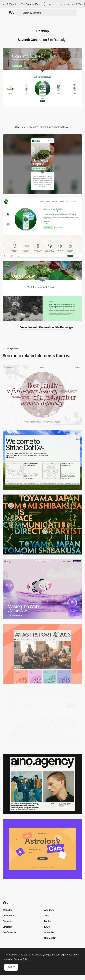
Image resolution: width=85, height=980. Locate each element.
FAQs (47, 927)
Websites (7, 910)
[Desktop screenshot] (42, 395)
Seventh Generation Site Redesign (43, 40)
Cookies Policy (21, 959)
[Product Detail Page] (42, 228)
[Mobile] (42, 164)
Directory (8, 927)
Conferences (9, 932)
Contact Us (50, 938)
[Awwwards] (11, 13)
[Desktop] (42, 460)
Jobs (47, 916)
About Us (49, 932)
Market (48, 921)
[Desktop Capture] (42, 849)
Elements (7, 921)
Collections (8, 916)
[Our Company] (42, 291)
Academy (49, 910)
